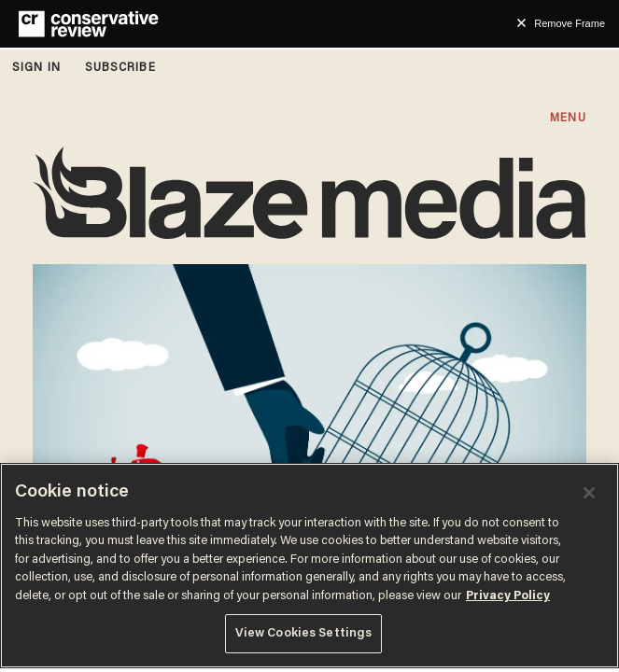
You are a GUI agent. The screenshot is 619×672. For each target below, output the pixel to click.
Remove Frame (570, 23)
